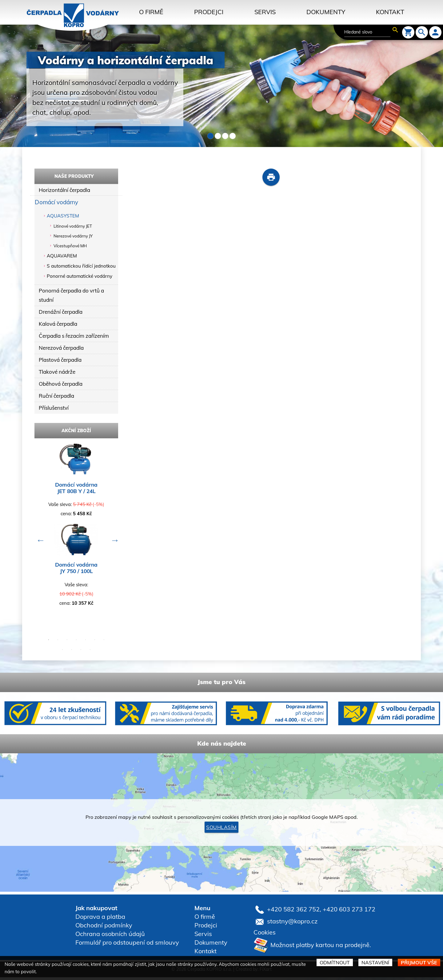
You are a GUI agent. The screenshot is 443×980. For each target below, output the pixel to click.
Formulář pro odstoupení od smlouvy (127, 945)
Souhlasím (221, 830)
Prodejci (209, 12)
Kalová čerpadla (58, 325)
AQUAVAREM (62, 256)
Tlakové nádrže (57, 374)
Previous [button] (39, 542)
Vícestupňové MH (70, 246)
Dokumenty (326, 12)
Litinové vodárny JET (73, 227)
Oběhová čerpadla (61, 386)
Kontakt (390, 12)
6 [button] (95, 643)
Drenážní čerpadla (61, 313)
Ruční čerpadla (57, 398)
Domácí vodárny (57, 202)
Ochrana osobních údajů (110, 937)
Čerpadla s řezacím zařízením (75, 337)
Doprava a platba (100, 920)
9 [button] (72, 653)
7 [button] (104, 643)
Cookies (265, 935)
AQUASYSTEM (63, 216)
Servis (265, 12)
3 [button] (67, 643)
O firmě (151, 12)
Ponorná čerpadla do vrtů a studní (72, 296)
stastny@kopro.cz (292, 924)
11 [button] (90, 653)
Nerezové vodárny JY (73, 237)
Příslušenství (54, 410)
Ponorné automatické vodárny (80, 276)
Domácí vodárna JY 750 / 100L (76, 571)
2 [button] (58, 643)
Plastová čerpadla (61, 362)
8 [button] (62, 653)
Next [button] (114, 542)
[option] (76, 531)
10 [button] (81, 653)
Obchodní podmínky (104, 928)
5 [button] (86, 643)
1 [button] (49, 643)
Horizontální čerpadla (65, 190)
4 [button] (76, 643)
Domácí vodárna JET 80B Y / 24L (76, 491)
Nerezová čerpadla (62, 349)
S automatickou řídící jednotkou (81, 266)
